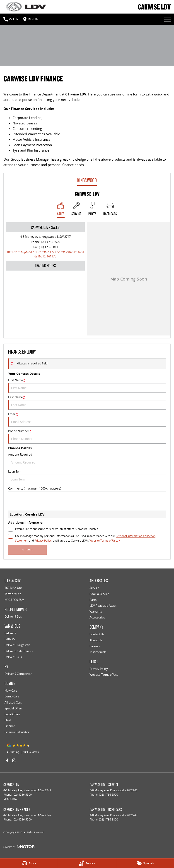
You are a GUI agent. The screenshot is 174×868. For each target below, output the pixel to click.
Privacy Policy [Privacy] (43, 541)
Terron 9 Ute (13, 594)
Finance (10, 726)
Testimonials (98, 652)
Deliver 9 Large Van (17, 645)
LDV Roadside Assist (103, 606)
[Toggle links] (19, 847)
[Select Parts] (93, 210)
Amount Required (87, 460)
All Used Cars (13, 702)
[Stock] (29, 863)
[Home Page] (26, 7)
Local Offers (12, 714)
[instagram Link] (14, 760)
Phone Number (87, 436)
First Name (87, 385)
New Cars (11, 690)
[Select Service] (76, 210)
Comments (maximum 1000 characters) (87, 497)
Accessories (97, 617)
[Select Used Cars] (110, 210)
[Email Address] (45, 254)
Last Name (87, 402)
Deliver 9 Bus (13, 616)
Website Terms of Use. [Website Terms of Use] (104, 541)
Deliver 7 (10, 633)
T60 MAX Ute (13, 588)
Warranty (96, 611)
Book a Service (99, 594)
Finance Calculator (17, 732)
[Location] (61, 210)
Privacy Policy (99, 669)
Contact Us (97, 634)
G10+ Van (11, 639)
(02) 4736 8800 (109, 819)
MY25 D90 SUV (14, 600)
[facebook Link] (7, 760)
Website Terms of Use (104, 675)
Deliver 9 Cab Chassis (19, 651)
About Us (96, 640)
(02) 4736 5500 (51, 242)
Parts (93, 600)
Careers (95, 646)
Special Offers (14, 708)
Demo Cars (12, 696)
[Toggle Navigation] (167, 19)
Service (94, 588)
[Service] (87, 863)
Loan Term (87, 477)
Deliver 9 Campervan (18, 674)
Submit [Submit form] (27, 550)
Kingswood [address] (87, 180)
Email (87, 419)
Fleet (8, 720)
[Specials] (145, 863)
